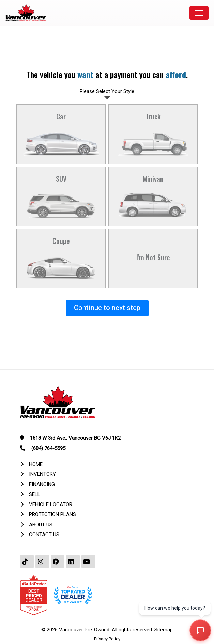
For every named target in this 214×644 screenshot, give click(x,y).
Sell (35, 494)
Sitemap (164, 630)
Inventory (42, 474)
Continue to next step (107, 308)
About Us (41, 525)
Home (36, 464)
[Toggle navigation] (199, 13)
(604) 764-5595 (48, 448)
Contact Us (44, 535)
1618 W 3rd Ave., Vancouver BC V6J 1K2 (75, 438)
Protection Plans (52, 514)
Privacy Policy (107, 639)
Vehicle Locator (51, 504)
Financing (42, 484)
